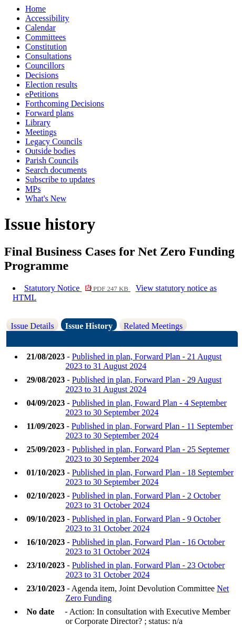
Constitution (46, 47)
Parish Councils (52, 160)
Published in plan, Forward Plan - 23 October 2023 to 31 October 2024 (145, 570)
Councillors (45, 66)
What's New (46, 198)
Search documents (56, 170)
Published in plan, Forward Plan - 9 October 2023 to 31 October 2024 (143, 524)
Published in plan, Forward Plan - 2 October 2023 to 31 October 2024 (143, 500)
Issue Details (32, 326)
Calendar (41, 28)
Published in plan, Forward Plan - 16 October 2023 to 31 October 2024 (145, 547)
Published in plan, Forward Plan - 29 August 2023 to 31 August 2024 (143, 384)
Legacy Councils (54, 142)
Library (38, 123)
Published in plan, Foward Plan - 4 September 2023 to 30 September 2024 (146, 408)
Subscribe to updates (60, 179)
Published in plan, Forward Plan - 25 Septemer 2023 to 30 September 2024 (147, 454)
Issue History (89, 326)
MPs (33, 189)
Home (36, 9)
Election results (51, 85)
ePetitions (42, 94)
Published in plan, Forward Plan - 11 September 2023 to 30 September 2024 (149, 431)
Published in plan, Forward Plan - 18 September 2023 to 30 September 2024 (149, 477)
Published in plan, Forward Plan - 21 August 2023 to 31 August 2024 (143, 361)
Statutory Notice (77, 288)
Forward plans (49, 113)
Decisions (42, 75)
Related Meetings (153, 326)
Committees (46, 37)
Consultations (48, 56)
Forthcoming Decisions (65, 104)
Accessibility (47, 18)
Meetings (41, 132)
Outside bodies (51, 151)
